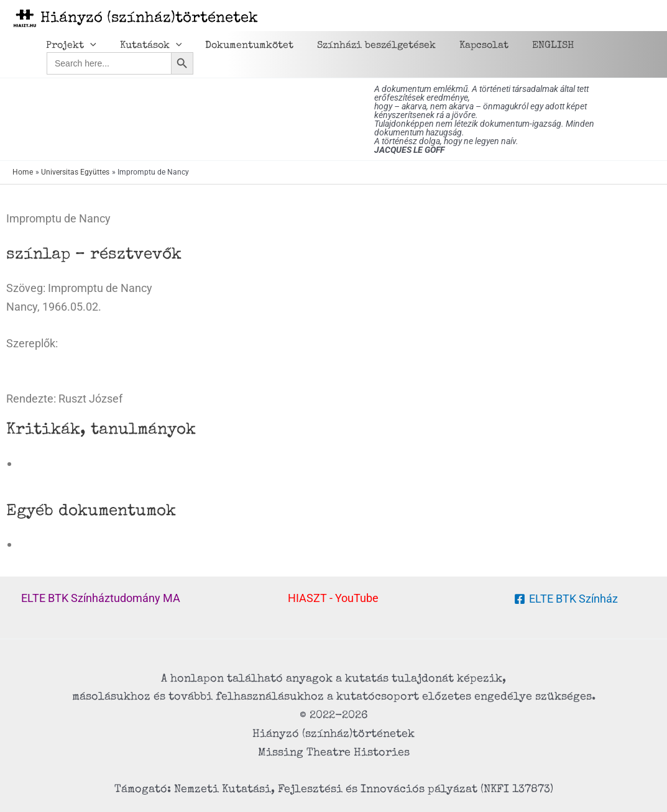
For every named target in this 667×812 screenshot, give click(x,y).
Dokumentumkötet (240, 46)
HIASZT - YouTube (333, 598)
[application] (88, 46)
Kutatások (145, 46)
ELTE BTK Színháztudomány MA (101, 598)
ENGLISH (532, 46)
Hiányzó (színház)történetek (149, 19)
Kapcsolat (467, 46)
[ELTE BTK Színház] (566, 599)
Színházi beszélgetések (363, 46)
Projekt (69, 46)
